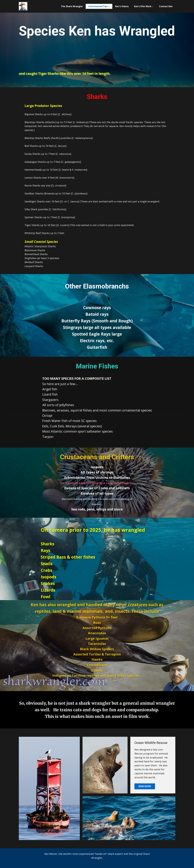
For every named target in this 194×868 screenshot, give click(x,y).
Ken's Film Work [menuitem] (143, 6)
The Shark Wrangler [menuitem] (72, 6)
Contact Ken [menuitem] (166, 6)
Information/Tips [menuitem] (98, 6)
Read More (145, 786)
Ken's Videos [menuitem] (122, 6)
